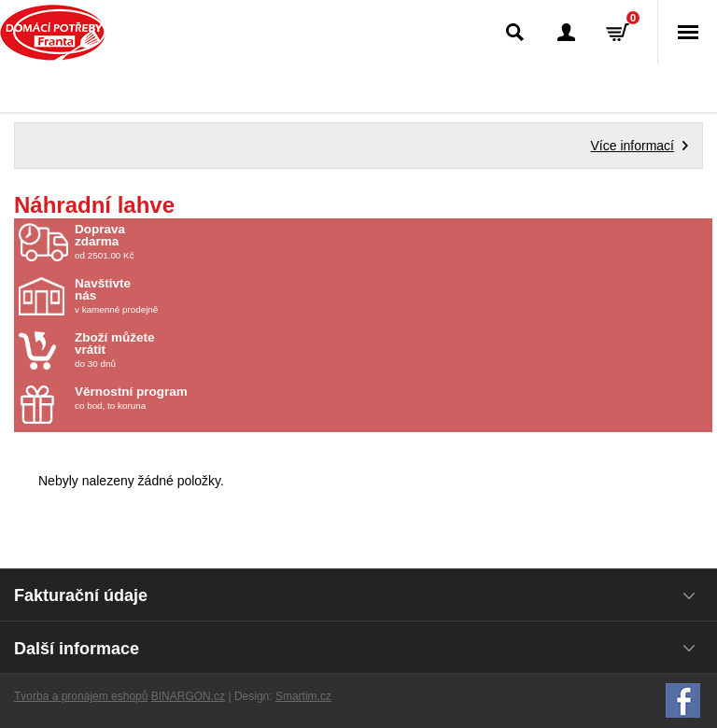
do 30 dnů (184, 350)
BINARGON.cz (188, 696)
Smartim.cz (303, 696)
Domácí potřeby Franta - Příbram (53, 33)
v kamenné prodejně (184, 296)
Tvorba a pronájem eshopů (81, 696)
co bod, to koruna (184, 398)
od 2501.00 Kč (391, 242)
